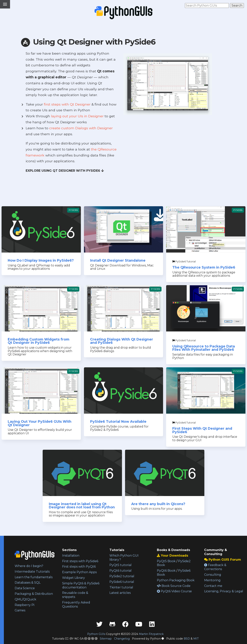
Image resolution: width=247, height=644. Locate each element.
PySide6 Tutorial (184, 262)
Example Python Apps (79, 572)
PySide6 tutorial (122, 582)
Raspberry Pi (25, 605)
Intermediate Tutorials (32, 572)
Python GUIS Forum (223, 560)
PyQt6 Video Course (174, 591)
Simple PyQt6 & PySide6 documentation (81, 585)
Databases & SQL (28, 583)
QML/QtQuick (25, 599)
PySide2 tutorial (122, 576)
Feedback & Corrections (215, 567)
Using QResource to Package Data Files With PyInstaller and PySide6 (204, 348)
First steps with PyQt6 (79, 567)
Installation (71, 556)
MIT (196, 639)
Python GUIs (96, 634)
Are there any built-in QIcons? (158, 504)
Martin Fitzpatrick (151, 634)
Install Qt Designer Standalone (118, 260)
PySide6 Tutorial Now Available (118, 421)
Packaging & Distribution (34, 594)
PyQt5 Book (166, 561)
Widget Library (74, 578)
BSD (187, 639)
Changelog (122, 639)
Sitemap (106, 639)
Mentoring (212, 580)
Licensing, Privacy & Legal (224, 591)
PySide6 (73, 210)
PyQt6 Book (166, 571)
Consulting (213, 575)
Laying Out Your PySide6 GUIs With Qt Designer (40, 423)
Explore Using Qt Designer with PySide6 (65, 171)
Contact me (213, 586)
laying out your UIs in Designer (77, 116)
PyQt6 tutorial (121, 571)
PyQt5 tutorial (121, 565)
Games (20, 610)
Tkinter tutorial (121, 587)
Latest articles (120, 593)
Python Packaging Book (176, 580)
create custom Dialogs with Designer (81, 128)
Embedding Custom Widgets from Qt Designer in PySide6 (38, 341)
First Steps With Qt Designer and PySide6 (202, 430)
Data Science (25, 588)
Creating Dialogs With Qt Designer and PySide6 (122, 341)
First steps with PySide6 (80, 561)
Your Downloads (173, 556)
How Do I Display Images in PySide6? (41, 260)
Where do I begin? (29, 566)
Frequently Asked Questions (76, 604)
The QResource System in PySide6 (204, 267)
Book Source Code (174, 586)
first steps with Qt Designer (67, 104)
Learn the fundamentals (34, 577)
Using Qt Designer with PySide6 (88, 42)
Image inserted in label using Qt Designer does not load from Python (82, 506)
